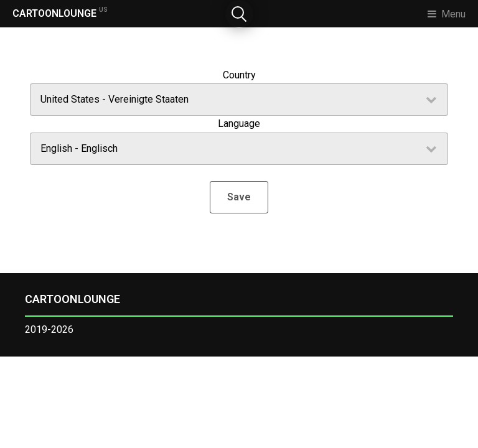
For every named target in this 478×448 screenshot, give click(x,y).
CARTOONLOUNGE (60, 13)
